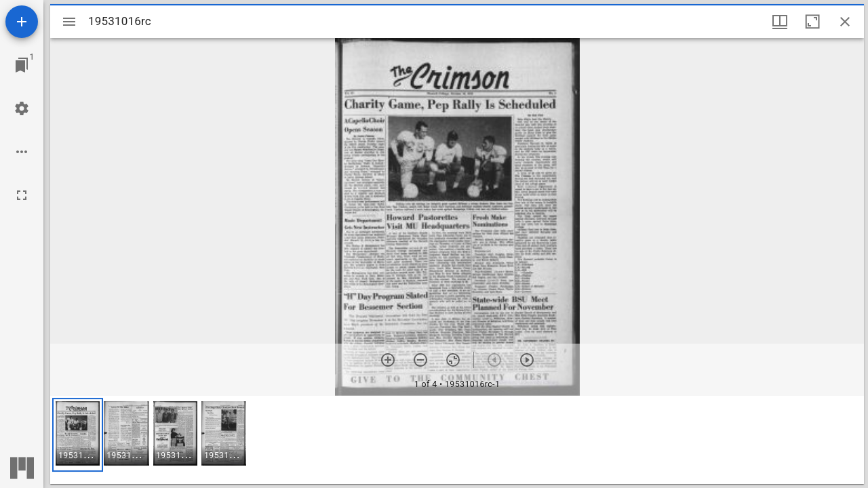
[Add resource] (22, 22)
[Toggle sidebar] (69, 22)
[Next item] (527, 360)
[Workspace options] (22, 152)
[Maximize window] (812, 22)
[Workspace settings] (22, 108)
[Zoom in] (388, 360)
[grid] (457, 440)
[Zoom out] (420, 360)
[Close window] (845, 22)
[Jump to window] (22, 65)
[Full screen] (22, 195)
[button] (78, 435)
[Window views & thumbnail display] (780, 22)
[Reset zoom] (453, 360)
